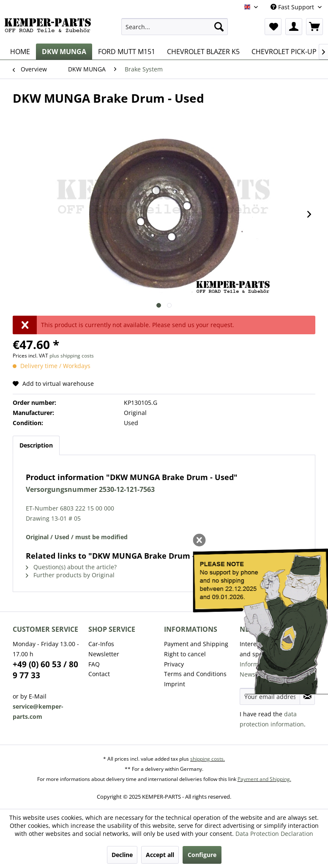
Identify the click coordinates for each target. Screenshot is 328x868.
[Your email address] (270, 696)
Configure (202, 855)
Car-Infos (101, 644)
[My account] (294, 27)
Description (36, 445)
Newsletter (104, 654)
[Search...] (175, 27)
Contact (99, 674)
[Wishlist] (273, 27)
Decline (122, 855)
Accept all (160, 855)
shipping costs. (208, 759)
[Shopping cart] (314, 27)
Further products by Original (70, 575)
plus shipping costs (72, 356)
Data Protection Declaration (274, 834)
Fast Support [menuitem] (293, 7)
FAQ (94, 664)
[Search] (219, 27)
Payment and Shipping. (264, 779)
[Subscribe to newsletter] (307, 696)
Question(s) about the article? (71, 567)
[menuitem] (175, 27)
